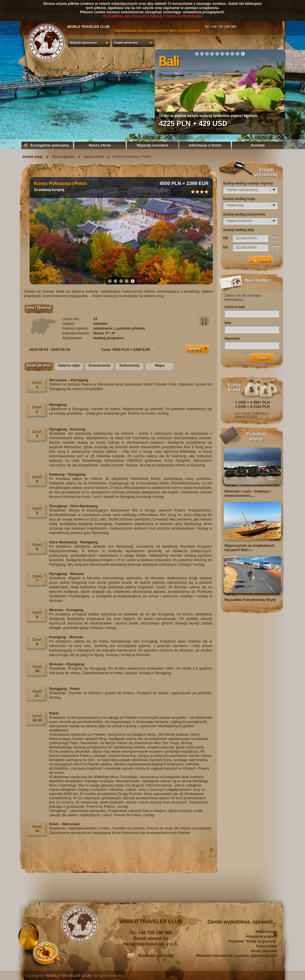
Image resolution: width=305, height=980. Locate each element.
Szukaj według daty (239, 230)
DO (226, 247)
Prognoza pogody (262, 936)
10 (243, 54)
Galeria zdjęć (69, 365)
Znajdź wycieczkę (126, 43)
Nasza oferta (100, 145)
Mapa (160, 365)
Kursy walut (267, 946)
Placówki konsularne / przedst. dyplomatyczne (237, 956)
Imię (228, 323)
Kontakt (258, 145)
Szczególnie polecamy (47, 145)
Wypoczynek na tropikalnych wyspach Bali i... (249, 548)
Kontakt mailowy (156, 956)
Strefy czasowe (264, 951)
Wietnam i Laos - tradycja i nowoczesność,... (247, 493)
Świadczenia (99, 365)
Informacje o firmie (205, 145)
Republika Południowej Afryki (250, 600)
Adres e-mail (235, 307)
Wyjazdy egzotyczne (84, 43)
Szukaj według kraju (239, 199)
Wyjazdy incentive (152, 145)
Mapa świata (266, 932)
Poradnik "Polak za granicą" (253, 941)
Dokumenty (130, 365)
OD (226, 238)
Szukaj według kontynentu (244, 214)
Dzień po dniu (39, 365)
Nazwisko (232, 339)
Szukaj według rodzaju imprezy (248, 183)
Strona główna (63, 157)
